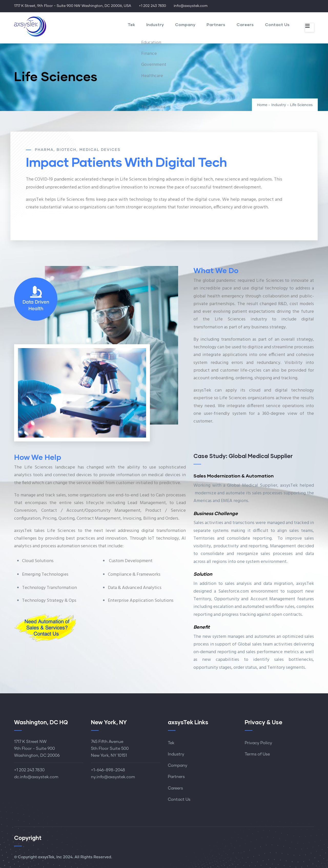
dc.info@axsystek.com (36, 777)
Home (262, 105)
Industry (155, 24)
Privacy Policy (258, 743)
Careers (245, 24)
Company (185, 24)
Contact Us (277, 24)
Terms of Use (257, 754)
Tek (131, 24)
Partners (216, 24)
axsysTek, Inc (50, 857)
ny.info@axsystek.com (113, 777)
